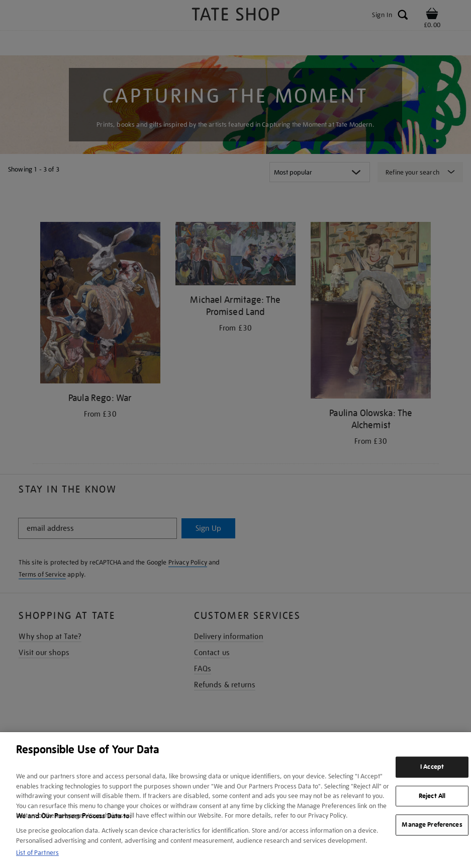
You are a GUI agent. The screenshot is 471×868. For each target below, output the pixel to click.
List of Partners (37, 853)
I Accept (432, 767)
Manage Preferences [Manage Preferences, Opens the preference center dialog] (432, 825)
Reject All (432, 796)
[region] (235, 800)
